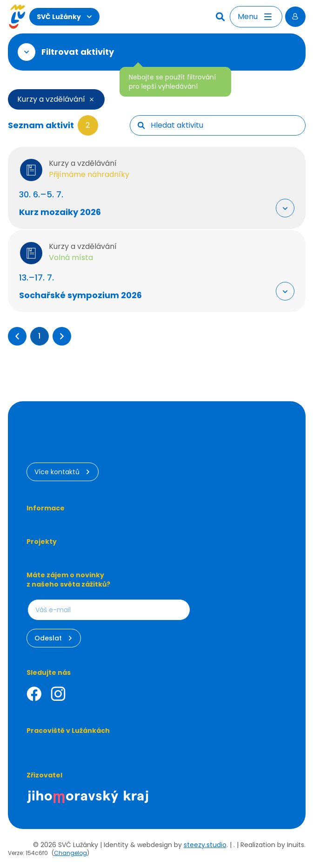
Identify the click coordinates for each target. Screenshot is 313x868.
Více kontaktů (63, 472)
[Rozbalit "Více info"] (285, 208)
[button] (17, 336)
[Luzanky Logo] (17, 17)
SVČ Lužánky (64, 17)
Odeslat (54, 638)
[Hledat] (221, 17)
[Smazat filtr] (90, 99)
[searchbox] (224, 125)
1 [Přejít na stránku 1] (39, 336)
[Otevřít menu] (256, 17)
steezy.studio (205, 845)
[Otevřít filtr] (27, 52)
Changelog (70, 853)
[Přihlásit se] (295, 17)
